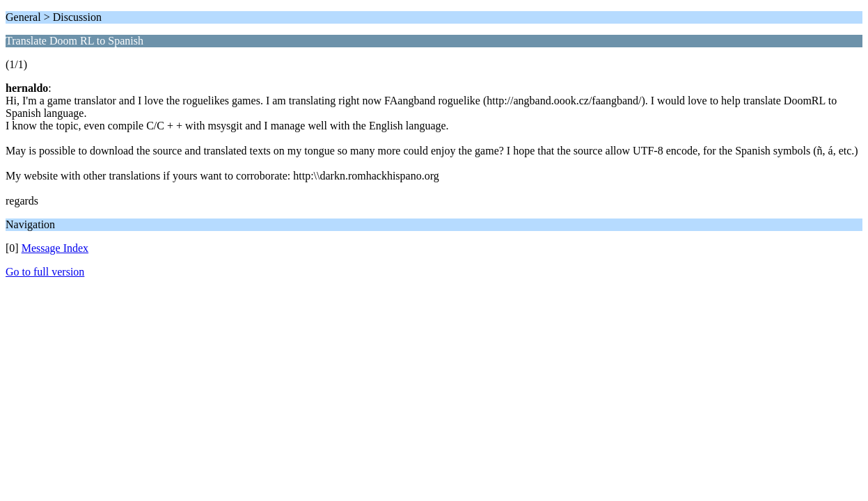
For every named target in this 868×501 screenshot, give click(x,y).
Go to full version (45, 272)
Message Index (55, 248)
